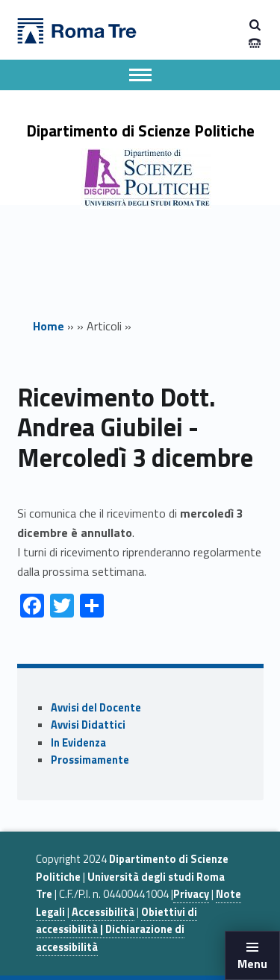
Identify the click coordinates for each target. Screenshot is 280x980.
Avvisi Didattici (88, 725)
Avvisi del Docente (96, 708)
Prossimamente (90, 760)
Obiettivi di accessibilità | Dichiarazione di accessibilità (116, 930)
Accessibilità (103, 912)
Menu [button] (252, 964)
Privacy (191, 894)
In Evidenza (78, 743)
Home (49, 326)
